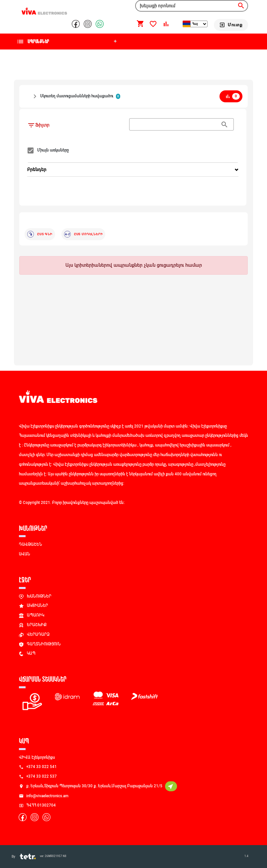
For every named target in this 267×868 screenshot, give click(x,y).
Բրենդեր (37, 169)
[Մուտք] (231, 25)
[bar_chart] (231, 96)
